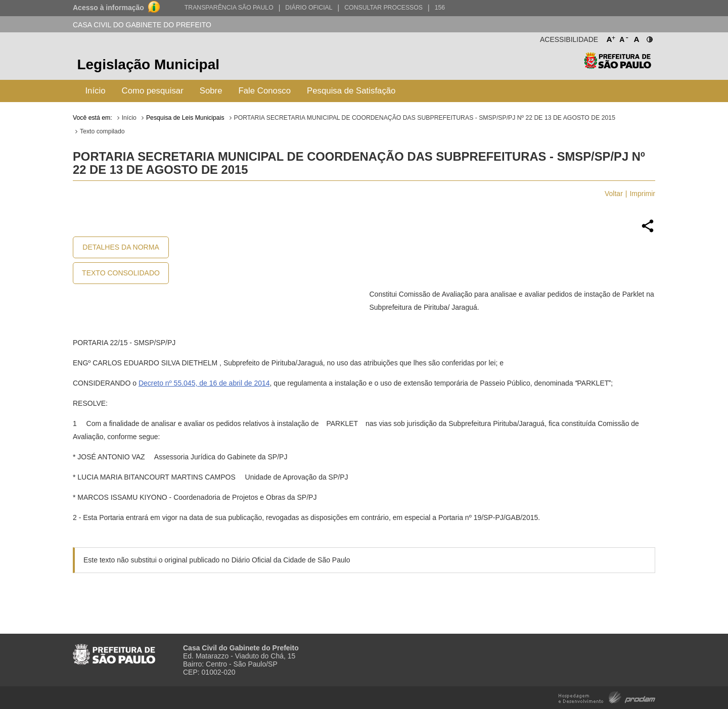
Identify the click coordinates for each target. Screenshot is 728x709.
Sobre (211, 91)
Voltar (614, 194)
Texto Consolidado (121, 273)
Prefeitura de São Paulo (618, 66)
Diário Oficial (309, 8)
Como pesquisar (153, 91)
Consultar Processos (383, 8)
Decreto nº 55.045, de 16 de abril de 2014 (204, 383)
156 (440, 8)
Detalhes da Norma (121, 247)
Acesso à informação (108, 8)
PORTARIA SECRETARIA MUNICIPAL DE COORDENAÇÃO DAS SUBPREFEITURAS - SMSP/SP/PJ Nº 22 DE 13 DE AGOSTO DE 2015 (425, 118)
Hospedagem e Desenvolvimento (607, 697)
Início (95, 91)
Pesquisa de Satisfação (351, 91)
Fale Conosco (265, 91)
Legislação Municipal (148, 64)
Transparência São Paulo (229, 8)
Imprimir (642, 194)
